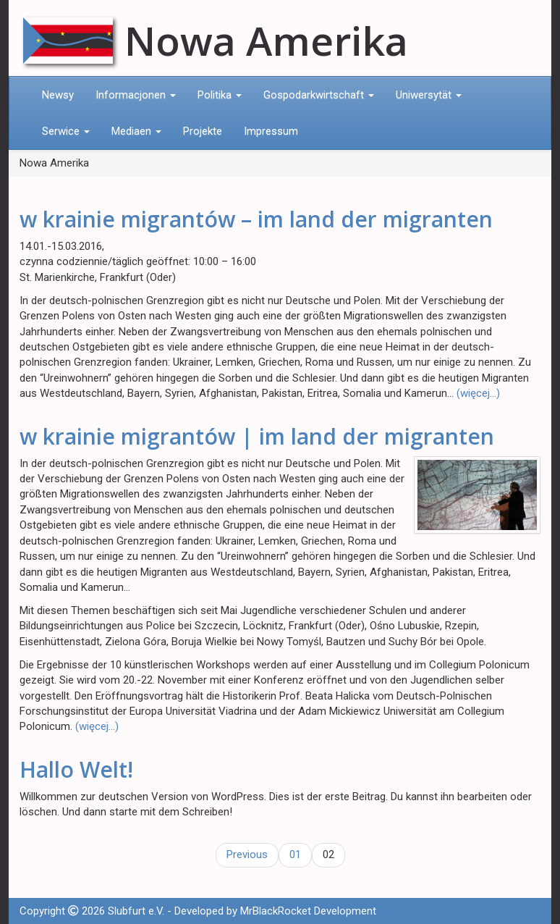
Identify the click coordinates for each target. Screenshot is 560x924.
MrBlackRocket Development (308, 911)
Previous (247, 854)
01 (295, 854)
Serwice (66, 131)
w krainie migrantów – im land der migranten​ (256, 219)
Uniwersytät (429, 95)
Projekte (203, 131)
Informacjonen (136, 95)
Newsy (58, 95)
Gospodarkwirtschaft (319, 95)
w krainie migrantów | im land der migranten (257, 436)
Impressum (271, 131)
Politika (220, 95)
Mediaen (136, 131)
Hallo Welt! (76, 769)
